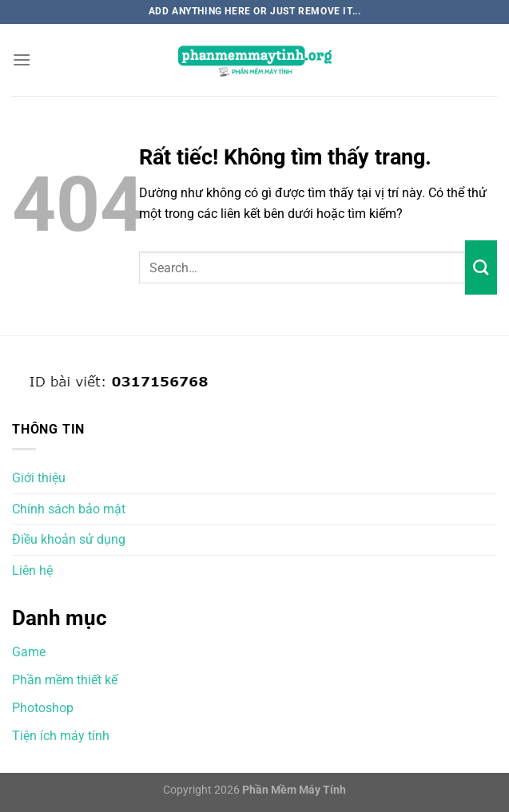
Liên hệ (32, 570)
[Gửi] (481, 267)
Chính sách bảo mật (69, 509)
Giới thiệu (39, 478)
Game (29, 652)
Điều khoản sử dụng (69, 539)
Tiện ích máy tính (61, 736)
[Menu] (22, 59)
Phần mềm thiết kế (65, 680)
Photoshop (43, 708)
